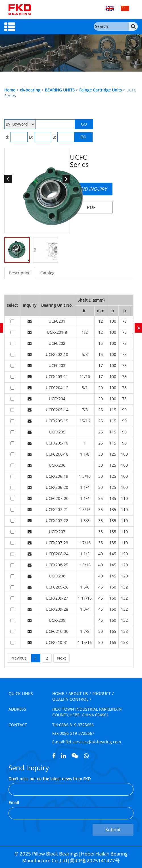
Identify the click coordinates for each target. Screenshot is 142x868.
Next (61, 658)
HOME (58, 693)
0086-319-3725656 (76, 725)
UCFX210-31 (57, 642)
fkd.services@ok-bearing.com (93, 742)
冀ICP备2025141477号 (95, 860)
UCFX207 (57, 532)
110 (124, 498)
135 (113, 498)
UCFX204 (57, 399)
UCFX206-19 (57, 476)
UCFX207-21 (57, 509)
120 (124, 554)
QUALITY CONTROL (70, 699)
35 (101, 498)
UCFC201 (57, 321)
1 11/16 (85, 598)
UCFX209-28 (57, 609)
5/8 (85, 354)
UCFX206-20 (57, 487)
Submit (113, 830)
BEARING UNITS (60, 90)
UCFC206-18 (57, 454)
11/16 (85, 376)
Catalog (47, 273)
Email (14, 803)
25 (101, 410)
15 (101, 343)
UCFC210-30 (57, 631)
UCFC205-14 (57, 410)
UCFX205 (57, 432)
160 (113, 587)
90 (124, 410)
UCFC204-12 (57, 388)
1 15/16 (85, 642)
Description (20, 273)
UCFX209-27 (57, 598)
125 (113, 454)
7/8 (85, 410)
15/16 (85, 421)
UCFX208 (57, 576)
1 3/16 (85, 476)
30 (101, 454)
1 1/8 (85, 454)
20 (101, 388)
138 (124, 631)
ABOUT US (78, 693)
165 (113, 631)
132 (124, 587)
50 (101, 631)
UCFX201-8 (57, 332)
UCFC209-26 (57, 587)
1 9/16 (85, 565)
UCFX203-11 (57, 376)
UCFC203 (57, 365)
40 (101, 554)
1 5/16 (85, 509)
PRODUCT (102, 693)
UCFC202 (57, 343)
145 (113, 554)
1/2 (85, 332)
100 (113, 321)
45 (101, 587)
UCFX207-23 (57, 543)
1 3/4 (85, 609)
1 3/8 (85, 520)
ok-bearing (30, 90)
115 (113, 410)
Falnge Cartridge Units (101, 90)
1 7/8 (85, 631)
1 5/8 (85, 587)
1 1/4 (85, 487)
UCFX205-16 (57, 443)
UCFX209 (57, 620)
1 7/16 (85, 543)
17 (101, 365)
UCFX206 (57, 465)
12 (101, 321)
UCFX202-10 (57, 354)
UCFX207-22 (57, 520)
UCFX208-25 (57, 565)
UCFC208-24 (57, 554)
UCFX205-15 (57, 421)
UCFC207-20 (57, 498)
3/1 (85, 388)
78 (124, 321)
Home (10, 90)
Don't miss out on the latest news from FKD (50, 779)
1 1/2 (85, 554)
